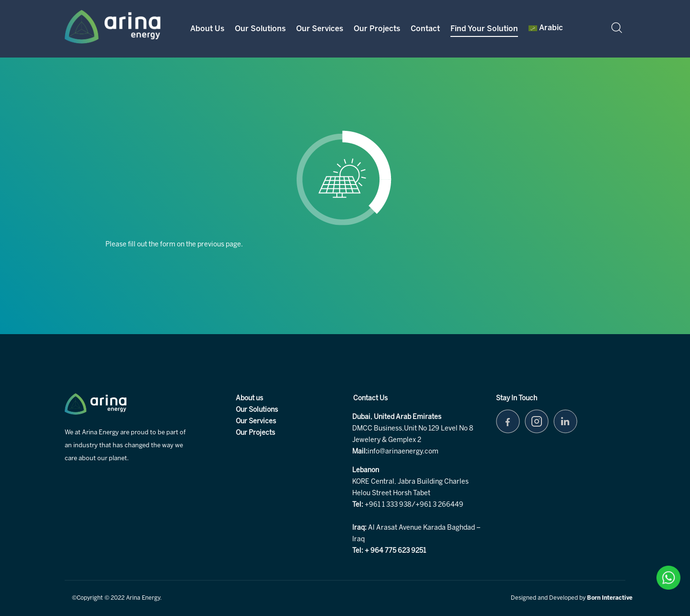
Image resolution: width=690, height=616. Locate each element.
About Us (207, 29)
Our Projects (377, 29)
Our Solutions (260, 29)
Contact (425, 29)
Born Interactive (610, 598)
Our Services (320, 29)
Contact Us (370, 399)
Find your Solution (484, 29)
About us (249, 399)
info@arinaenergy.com (403, 452)
